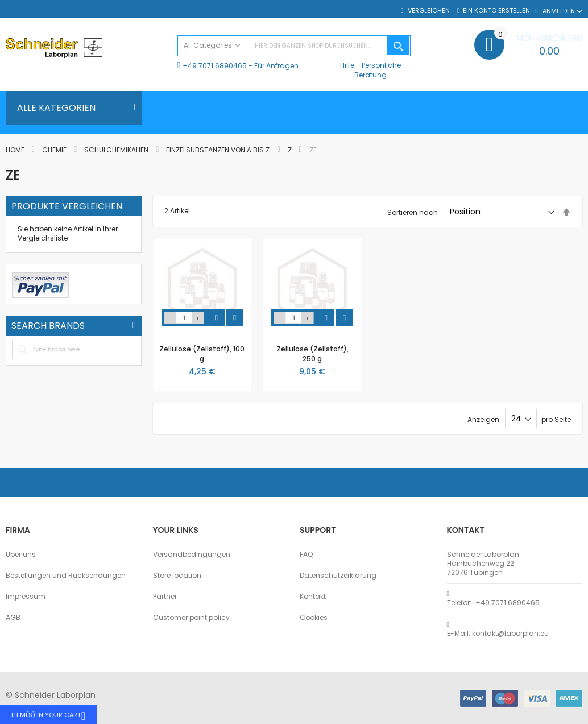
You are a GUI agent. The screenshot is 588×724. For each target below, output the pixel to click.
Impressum (26, 597)
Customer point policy (191, 618)
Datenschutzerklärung (338, 576)
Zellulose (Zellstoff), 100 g (202, 353)
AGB (13, 618)
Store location (177, 576)
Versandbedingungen (192, 555)
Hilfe (347, 65)
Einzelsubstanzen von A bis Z (219, 150)
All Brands (134, 325)
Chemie (55, 150)
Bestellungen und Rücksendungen (66, 576)
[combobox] (294, 46)
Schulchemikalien (117, 150)
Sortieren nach (413, 212)
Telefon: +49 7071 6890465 (493, 603)
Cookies (314, 618)
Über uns (21, 555)
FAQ (306, 555)
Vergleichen (428, 11)
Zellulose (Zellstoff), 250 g (312, 353)
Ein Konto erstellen (496, 11)
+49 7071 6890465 (215, 66)
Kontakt (313, 597)
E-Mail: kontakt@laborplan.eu (498, 634)
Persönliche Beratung (378, 70)
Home (16, 150)
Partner (165, 597)
